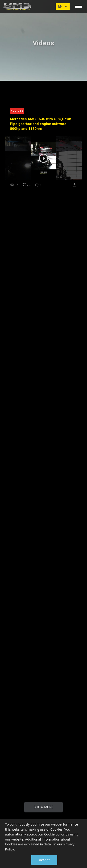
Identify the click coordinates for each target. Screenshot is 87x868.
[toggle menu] (79, 6)
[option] (43, 40)
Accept (44, 860)
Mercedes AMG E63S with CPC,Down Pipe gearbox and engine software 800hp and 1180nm (41, 124)
